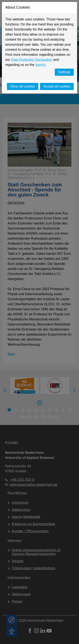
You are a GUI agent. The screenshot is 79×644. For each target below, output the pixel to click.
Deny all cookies (23, 86)
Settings (64, 72)
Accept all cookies (57, 86)
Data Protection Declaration (32, 60)
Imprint (40, 65)
